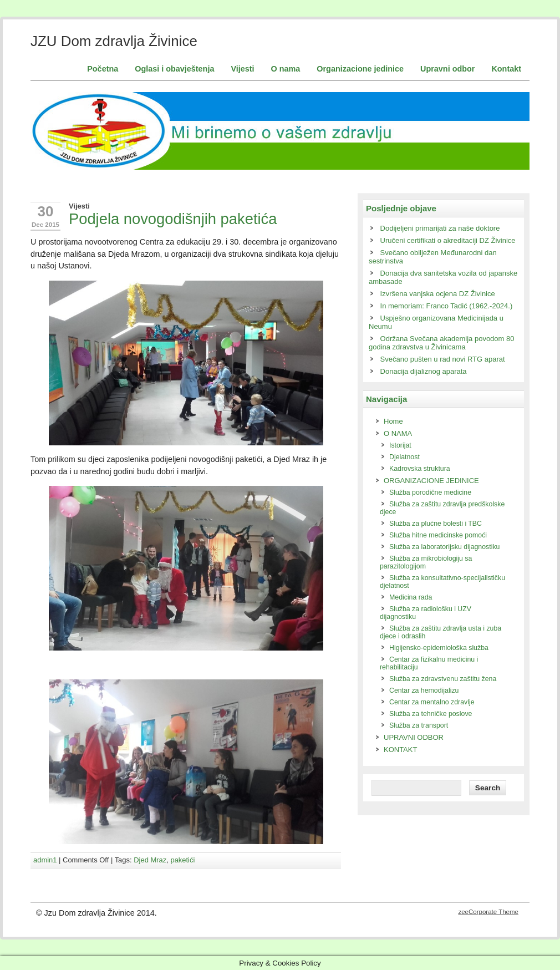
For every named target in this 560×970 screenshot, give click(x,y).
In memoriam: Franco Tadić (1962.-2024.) (447, 306)
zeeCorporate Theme (488, 912)
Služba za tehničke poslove (431, 714)
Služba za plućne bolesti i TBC (436, 524)
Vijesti (242, 69)
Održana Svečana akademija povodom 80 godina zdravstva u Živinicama (441, 343)
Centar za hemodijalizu (424, 690)
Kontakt (506, 69)
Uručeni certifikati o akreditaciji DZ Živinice (448, 240)
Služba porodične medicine (430, 492)
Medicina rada (411, 597)
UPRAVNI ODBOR (414, 737)
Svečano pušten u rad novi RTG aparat (443, 359)
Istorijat (400, 445)
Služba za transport (419, 725)
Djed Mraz (150, 860)
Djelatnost (404, 457)
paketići (182, 860)
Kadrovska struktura (420, 469)
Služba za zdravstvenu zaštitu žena (443, 679)
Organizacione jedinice (360, 69)
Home (393, 421)
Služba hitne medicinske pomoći (438, 535)
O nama (286, 69)
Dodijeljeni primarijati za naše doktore (440, 228)
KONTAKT (400, 750)
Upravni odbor (447, 69)
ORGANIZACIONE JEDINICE (431, 481)
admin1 (45, 860)
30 (46, 211)
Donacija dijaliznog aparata (424, 371)
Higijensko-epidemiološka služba (439, 648)
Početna (103, 69)
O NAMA (398, 433)
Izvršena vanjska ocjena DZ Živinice (438, 294)
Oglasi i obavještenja (174, 69)
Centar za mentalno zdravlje (432, 702)
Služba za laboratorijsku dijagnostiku (444, 547)
